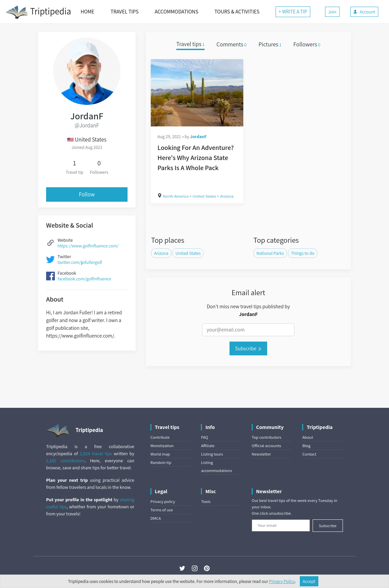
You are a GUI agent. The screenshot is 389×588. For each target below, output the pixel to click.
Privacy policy (163, 501)
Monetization (162, 446)
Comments (232, 44)
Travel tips (190, 44)
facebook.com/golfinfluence (84, 279)
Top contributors (267, 437)
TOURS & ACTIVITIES (237, 12)
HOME (88, 12)
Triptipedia (38, 12)
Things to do (303, 253)
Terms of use (162, 510)
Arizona (227, 196)
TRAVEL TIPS (124, 12)
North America (176, 196)
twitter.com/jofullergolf (80, 262)
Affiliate (208, 446)
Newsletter (261, 454)
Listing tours (212, 454)
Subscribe (248, 348)
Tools (206, 501)
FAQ (204, 437)
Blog (306, 446)
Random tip (161, 462)
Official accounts (267, 446)
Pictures (270, 44)
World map (160, 454)
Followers (307, 44)
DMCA (156, 518)
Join (332, 12)
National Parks (270, 253)
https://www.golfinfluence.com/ (88, 246)
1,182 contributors (65, 461)
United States (204, 196)
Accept (309, 581)
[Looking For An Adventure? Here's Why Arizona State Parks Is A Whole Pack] (197, 93)
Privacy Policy (282, 581)
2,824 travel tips (96, 454)
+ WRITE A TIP (293, 12)
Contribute (160, 437)
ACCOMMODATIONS (176, 12)
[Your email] (281, 525)
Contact (309, 454)
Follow (87, 194)
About (308, 437)
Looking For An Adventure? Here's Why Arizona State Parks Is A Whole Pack (196, 158)
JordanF (198, 136)
